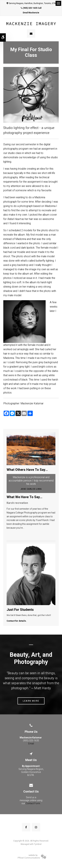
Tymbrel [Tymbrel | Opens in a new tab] (38, 844)
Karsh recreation (17, 503)
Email (31, 744)
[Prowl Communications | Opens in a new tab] (31, 856)
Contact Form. (33, 803)
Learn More (31, 701)
